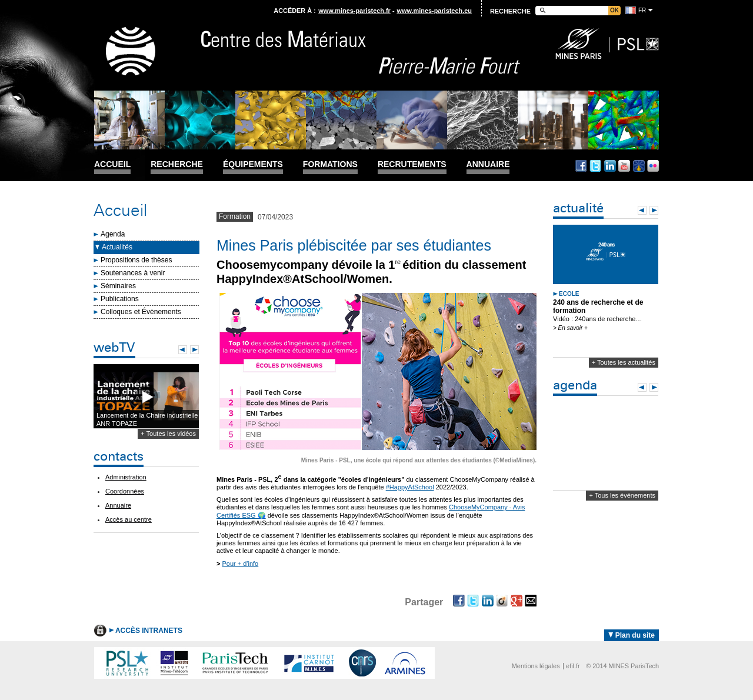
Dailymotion (639, 166)
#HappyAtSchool (410, 487)
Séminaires (118, 286)
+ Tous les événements (622, 495)
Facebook (581, 166)
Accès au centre (129, 519)
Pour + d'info (240, 564)
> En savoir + (570, 328)
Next (194, 350)
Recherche (177, 164)
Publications (120, 299)
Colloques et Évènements (141, 312)
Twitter (595, 166)
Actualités (117, 247)
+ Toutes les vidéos (168, 434)
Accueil (112, 164)
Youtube (624, 166)
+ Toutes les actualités (624, 362)
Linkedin (610, 166)
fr (642, 10)
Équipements (253, 164)
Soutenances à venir (133, 273)
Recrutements (412, 164)
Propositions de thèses (136, 260)
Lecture (146, 397)
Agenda (113, 234)
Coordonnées (125, 491)
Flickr (653, 166)
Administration (126, 477)
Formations (330, 164)
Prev (183, 350)
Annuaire (488, 164)
